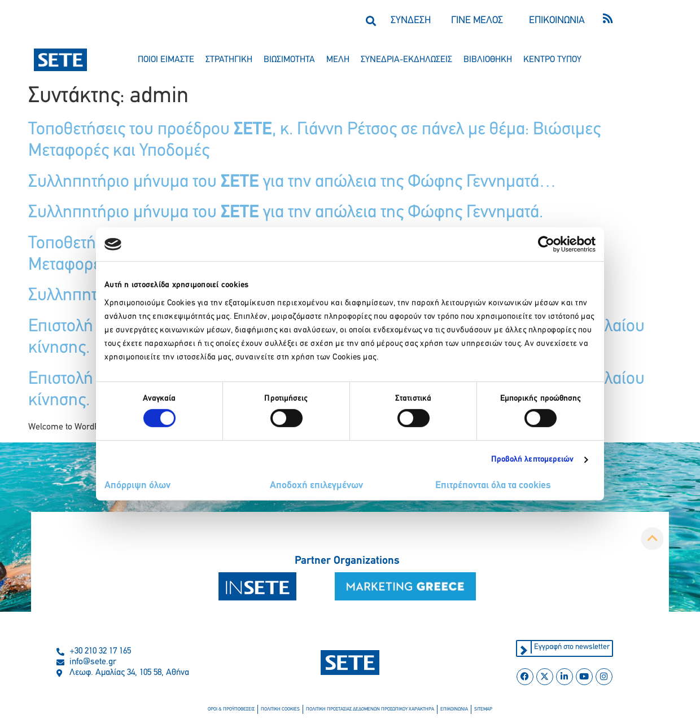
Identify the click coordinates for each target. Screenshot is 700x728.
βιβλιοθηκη (488, 60)
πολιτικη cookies (280, 709)
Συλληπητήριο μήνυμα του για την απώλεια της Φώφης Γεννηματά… (292, 182)
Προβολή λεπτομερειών (533, 460)
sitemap (483, 709)
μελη (338, 60)
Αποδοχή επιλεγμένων (316, 486)
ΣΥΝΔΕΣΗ (411, 21)
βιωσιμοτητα (289, 60)
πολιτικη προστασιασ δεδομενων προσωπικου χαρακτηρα (370, 709)
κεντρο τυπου (552, 60)
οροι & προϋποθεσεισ (231, 709)
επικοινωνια (454, 709)
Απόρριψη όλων (137, 486)
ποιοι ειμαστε (166, 60)
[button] (371, 21)
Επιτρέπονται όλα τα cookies (493, 486)
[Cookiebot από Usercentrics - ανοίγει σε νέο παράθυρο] (546, 244)
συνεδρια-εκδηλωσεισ (406, 60)
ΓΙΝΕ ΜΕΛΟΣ (477, 21)
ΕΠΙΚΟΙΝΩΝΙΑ (557, 21)
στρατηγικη (229, 60)
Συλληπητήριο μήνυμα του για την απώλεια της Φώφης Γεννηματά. (286, 213)
